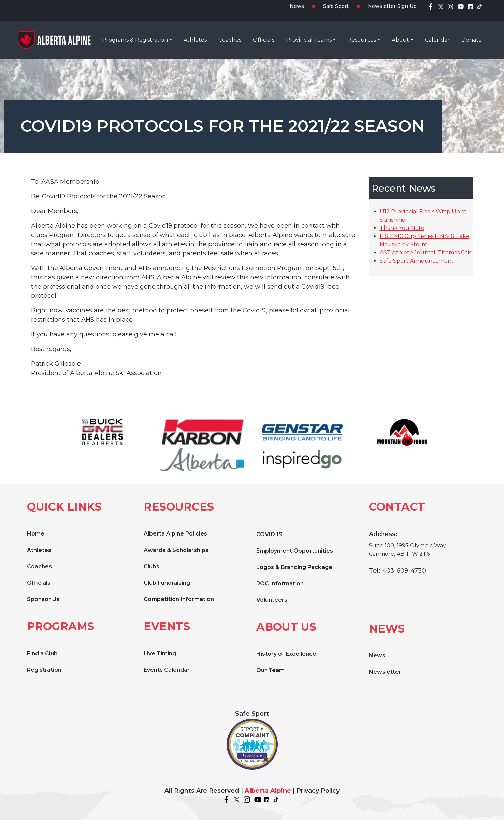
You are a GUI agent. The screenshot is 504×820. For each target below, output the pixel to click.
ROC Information (280, 583)
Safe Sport (336, 6)
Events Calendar (167, 670)
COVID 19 (269, 534)
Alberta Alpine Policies (175, 534)
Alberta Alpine (268, 791)
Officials (39, 583)
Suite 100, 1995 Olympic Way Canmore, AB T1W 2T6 (407, 550)
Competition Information (179, 599)
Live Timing (160, 654)
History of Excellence (286, 654)
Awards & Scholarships (176, 550)
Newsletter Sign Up (392, 6)
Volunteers (272, 600)
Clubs (152, 566)
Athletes (39, 550)
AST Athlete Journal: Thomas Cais (426, 253)
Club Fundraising (167, 583)
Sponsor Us (43, 599)
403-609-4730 (404, 571)
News (297, 6)
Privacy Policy (318, 791)
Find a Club (42, 654)
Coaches (39, 566)
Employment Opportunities (295, 551)
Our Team (270, 670)
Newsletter (385, 672)
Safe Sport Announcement (417, 261)
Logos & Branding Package (294, 567)
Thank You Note (402, 228)
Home (36, 534)
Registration (44, 670)
